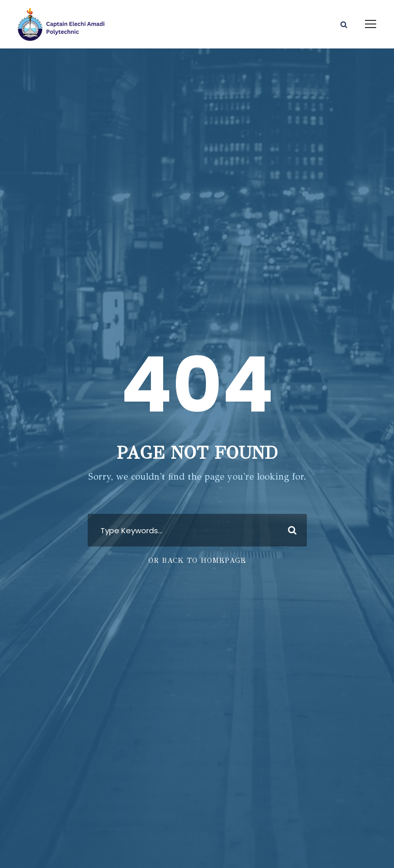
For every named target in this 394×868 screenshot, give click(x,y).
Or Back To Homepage (197, 561)
